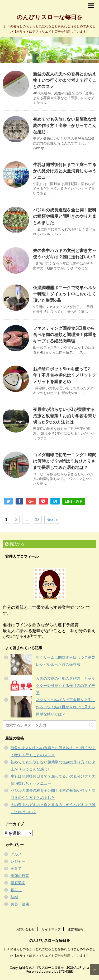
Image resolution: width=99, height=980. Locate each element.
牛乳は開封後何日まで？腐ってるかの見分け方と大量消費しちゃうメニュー (65, 171)
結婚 (14, 897)
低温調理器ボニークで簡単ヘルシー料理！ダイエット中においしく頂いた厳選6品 (65, 294)
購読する (15, 544)
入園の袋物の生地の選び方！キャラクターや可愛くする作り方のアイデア (65, 686)
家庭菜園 (18, 883)
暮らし (16, 890)
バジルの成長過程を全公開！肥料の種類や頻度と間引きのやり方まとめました (65, 216)
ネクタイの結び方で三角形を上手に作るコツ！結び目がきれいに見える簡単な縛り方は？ (65, 707)
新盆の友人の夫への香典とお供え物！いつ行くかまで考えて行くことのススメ (65, 80)
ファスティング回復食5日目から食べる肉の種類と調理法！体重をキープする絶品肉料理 (65, 334)
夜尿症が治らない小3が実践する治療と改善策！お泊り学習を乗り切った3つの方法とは (65, 416)
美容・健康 (20, 904)
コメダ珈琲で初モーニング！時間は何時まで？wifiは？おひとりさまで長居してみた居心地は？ (65, 461)
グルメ (16, 854)
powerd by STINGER (57, 971)
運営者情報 (76, 929)
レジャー (18, 861)
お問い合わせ (25, 929)
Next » (52, 520)
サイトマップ (51, 929)
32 (37, 520)
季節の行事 (20, 876)
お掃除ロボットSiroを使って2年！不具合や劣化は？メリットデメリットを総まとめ (65, 375)
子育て (16, 869)
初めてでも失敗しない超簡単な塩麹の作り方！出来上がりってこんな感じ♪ (65, 125)
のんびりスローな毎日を (50, 17)
